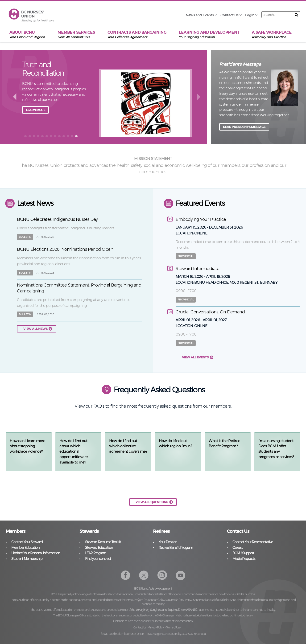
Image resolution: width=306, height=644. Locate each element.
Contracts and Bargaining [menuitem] (137, 35)
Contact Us (140, 627)
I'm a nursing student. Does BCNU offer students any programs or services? (276, 449)
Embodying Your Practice (201, 219)
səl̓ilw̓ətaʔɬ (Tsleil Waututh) (226, 600)
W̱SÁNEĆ (191, 610)
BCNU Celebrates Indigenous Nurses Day (57, 219)
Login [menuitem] (250, 15)
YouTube (181, 575)
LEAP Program (96, 553)
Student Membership (27, 559)
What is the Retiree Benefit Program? (224, 443)
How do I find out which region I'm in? (175, 443)
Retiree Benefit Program (176, 548)
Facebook (126, 575)
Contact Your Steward (27, 542)
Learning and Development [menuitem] (209, 35)
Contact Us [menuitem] (229, 15)
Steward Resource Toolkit (103, 542)
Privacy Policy (156, 627)
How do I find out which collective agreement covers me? (128, 446)
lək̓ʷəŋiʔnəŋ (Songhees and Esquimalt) (158, 610)
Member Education (25, 548)
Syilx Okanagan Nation (170, 615)
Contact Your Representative (253, 542)
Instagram (162, 575)
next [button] (199, 96)
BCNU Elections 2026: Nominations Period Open (65, 249)
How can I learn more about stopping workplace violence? (27, 446)
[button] (25, 136)
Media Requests (244, 559)
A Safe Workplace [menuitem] (272, 35)
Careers (238, 548)
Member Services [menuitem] (76, 35)
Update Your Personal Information (36, 553)
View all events (195, 357)
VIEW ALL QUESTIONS (152, 502)
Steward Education (99, 548)
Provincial (186, 256)
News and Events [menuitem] (200, 15)
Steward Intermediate (197, 269)
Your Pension (168, 542)
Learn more (35, 118)
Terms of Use (173, 627)
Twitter (144, 575)
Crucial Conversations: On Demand (210, 312)
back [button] (14, 96)
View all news (35, 329)
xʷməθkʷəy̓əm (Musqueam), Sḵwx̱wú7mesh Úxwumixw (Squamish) (166, 600)
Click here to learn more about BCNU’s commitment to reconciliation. (153, 621)
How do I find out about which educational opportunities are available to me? (74, 451)
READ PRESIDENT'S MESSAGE (244, 127)
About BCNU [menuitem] (27, 35)
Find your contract (98, 559)
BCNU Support (243, 553)
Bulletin (25, 237)
